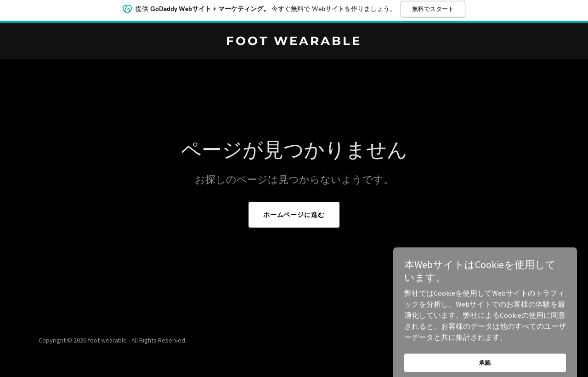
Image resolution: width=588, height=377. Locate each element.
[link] (294, 42)
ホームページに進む (294, 215)
